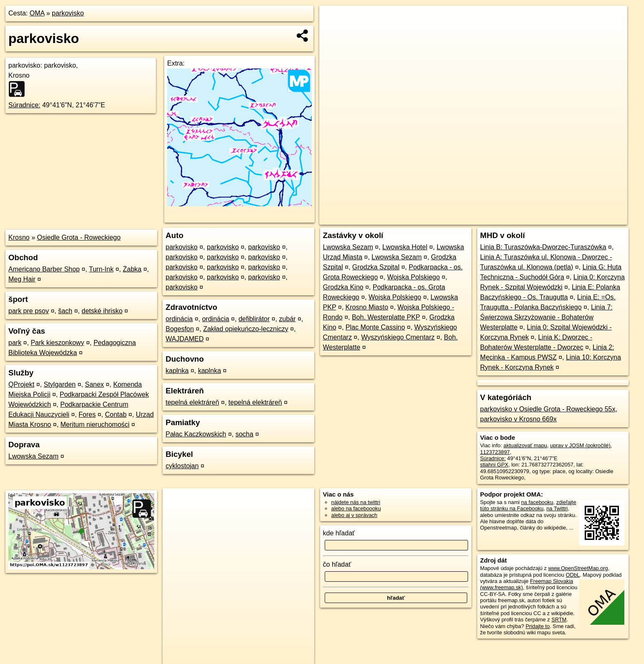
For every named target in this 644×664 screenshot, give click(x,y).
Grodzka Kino (343, 287)
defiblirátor (254, 319)
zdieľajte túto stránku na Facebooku (528, 505)
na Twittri (557, 508)
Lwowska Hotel (405, 247)
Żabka (132, 269)
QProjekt (21, 384)
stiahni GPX (494, 465)
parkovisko (68, 13)
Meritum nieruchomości (95, 425)
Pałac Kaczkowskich (196, 434)
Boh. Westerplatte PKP (386, 317)
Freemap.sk (525, 218)
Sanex (94, 384)
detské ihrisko (102, 311)
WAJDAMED (185, 339)
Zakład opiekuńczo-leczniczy (246, 329)
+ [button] (334, 20)
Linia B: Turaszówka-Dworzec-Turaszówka (543, 247)
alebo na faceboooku (356, 508)
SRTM (559, 620)
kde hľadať (339, 533)
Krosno (19, 237)
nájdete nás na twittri (356, 502)
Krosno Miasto (367, 307)
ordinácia (179, 319)
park (15, 343)
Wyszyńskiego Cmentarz (398, 337)
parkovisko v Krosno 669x (518, 419)
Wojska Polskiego (413, 277)
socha (244, 434)
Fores (87, 414)
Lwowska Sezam (33, 456)
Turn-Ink (101, 269)
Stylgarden (60, 384)
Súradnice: (24, 105)
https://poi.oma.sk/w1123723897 (589, 218)
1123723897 (495, 452)
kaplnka (177, 371)
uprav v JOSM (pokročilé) (580, 445)
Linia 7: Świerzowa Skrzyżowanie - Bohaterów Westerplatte (546, 317)
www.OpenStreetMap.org (578, 568)
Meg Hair (22, 279)
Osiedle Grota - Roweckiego (79, 237)
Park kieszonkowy (57, 343)
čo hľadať (337, 564)
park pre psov (29, 311)
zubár (288, 319)
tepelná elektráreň (192, 402)
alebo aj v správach (354, 515)
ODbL (573, 575)
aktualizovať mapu (525, 445)
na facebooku (537, 502)
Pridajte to (538, 626)
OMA (37, 13)
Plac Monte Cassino (375, 327)
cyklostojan (182, 466)
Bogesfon (180, 329)
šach (65, 311)
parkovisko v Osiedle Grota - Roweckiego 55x (548, 409)
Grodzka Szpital (376, 267)
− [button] (334, 33)
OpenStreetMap (482, 218)
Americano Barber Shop (44, 269)
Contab (116, 414)
